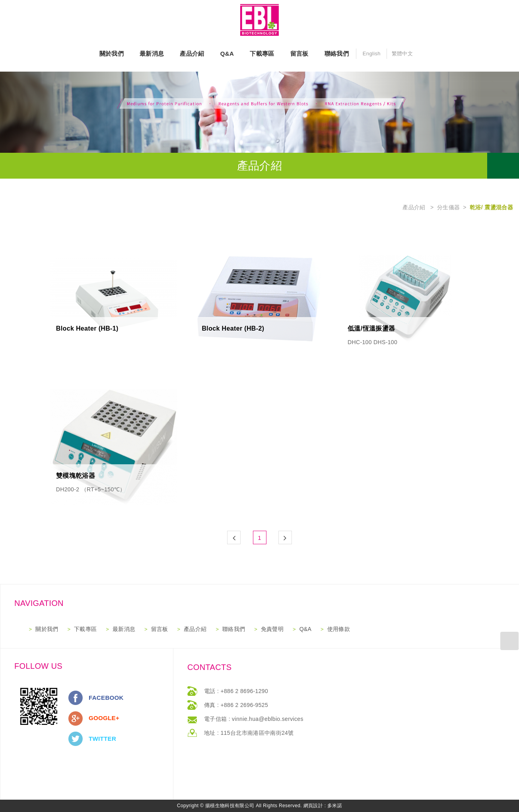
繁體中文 (402, 54)
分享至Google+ (76, 719)
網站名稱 (260, 20)
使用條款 (339, 629)
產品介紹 (192, 54)
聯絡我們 (337, 54)
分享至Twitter (76, 739)
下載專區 (262, 54)
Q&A (227, 54)
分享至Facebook (76, 698)
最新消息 (152, 54)
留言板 (299, 54)
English (372, 54)
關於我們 (112, 54)
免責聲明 (272, 629)
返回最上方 (510, 641)
